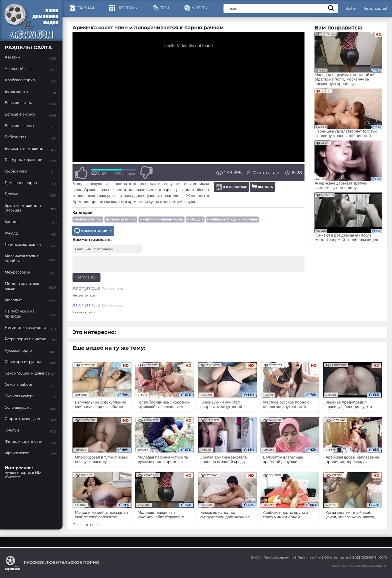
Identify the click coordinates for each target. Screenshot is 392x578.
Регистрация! (375, 8)
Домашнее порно (121, 219)
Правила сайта (309, 557)
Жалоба (262, 187)
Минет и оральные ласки (161, 219)
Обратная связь (337, 557)
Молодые (195, 219)
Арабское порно (88, 219)
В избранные (231, 187)
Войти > (352, 8)
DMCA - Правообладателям (272, 557)
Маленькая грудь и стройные (232, 219)
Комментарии (93, 231)
